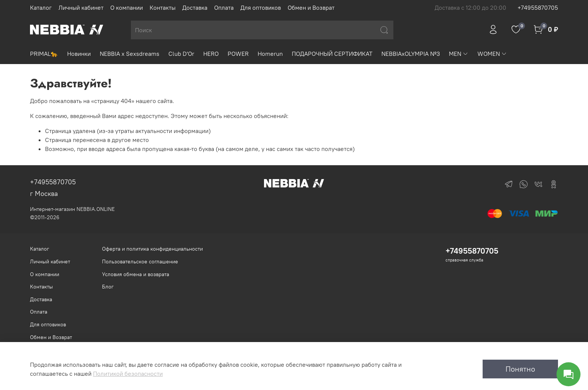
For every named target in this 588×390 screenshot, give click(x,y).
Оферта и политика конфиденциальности (152, 249)
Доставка (195, 7)
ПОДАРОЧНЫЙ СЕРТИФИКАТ (332, 54)
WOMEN (492, 54)
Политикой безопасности (128, 374)
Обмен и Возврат (311, 7)
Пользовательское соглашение (140, 261)
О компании (127, 7)
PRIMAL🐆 (44, 54)
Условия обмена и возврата (136, 274)
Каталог (41, 7)
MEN (459, 54)
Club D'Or (181, 54)
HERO (211, 54)
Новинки (79, 54)
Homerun (270, 54)
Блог (108, 287)
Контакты (163, 7)
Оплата (224, 7)
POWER (238, 54)
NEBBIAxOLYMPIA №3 (411, 54)
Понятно (520, 369)
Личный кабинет (81, 7)
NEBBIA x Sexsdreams (130, 54)
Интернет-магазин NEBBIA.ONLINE (72, 209)
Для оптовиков (261, 7)
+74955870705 (538, 7)
